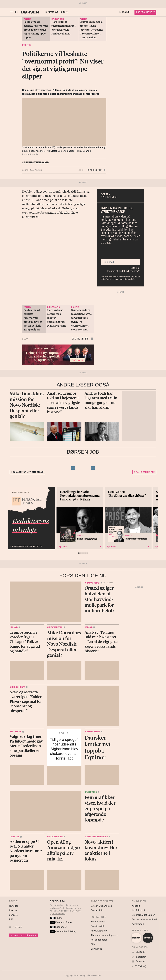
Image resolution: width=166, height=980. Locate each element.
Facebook (139, 961)
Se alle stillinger (144, 472)
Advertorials (138, 924)
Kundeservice (98, 922)
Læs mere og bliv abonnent (65, 912)
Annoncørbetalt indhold (144, 919)
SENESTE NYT (50, 12)
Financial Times (61, 922)
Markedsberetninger (96, 837)
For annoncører (99, 940)
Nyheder (13, 906)
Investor (15, 837)
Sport (62, 733)
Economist (58, 927)
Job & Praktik (139, 910)
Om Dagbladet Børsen (143, 915)
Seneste (13, 915)
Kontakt (136, 906)
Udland (14, 627)
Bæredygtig (91, 792)
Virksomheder (92, 583)
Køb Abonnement (145, 12)
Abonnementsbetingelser (104, 935)
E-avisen (17, 927)
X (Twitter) (139, 966)
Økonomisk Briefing (63, 931)
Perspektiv (15, 732)
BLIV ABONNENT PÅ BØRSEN (23, 935)
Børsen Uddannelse (101, 906)
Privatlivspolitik (99, 931)
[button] (124, 12)
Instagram (139, 957)
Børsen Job (97, 910)
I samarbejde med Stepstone (27, 472)
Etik (93, 944)
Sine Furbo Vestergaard (35, 163)
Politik (26, 45)
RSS (11, 919)
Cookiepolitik (98, 926)
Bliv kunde (96, 949)
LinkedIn (138, 952)
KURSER (64, 12)
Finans (56, 918)
